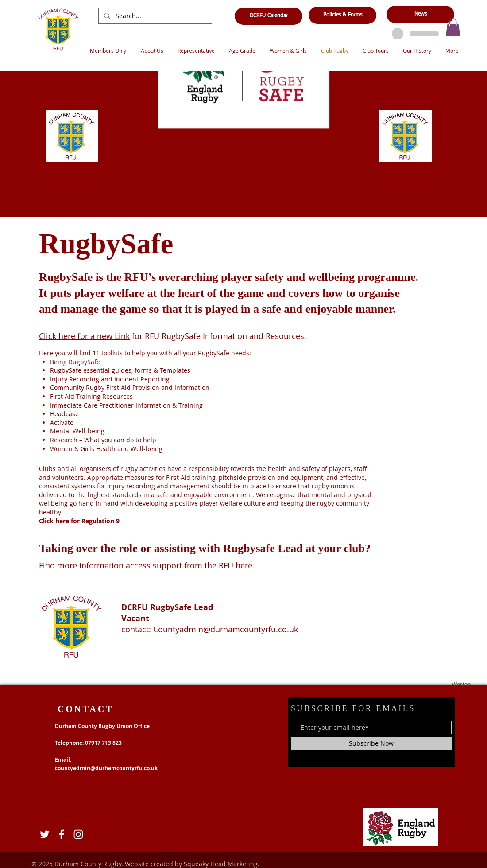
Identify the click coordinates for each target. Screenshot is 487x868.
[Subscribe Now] (371, 743)
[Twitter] (45, 834)
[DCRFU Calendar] (269, 16)
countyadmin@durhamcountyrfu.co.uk (106, 768)
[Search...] (154, 16)
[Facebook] (62, 834)
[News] (420, 14)
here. (245, 565)
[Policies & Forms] (342, 15)
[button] (453, 27)
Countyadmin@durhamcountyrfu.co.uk (226, 629)
